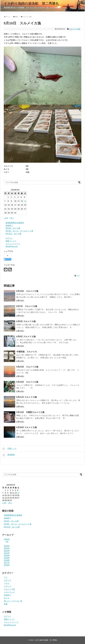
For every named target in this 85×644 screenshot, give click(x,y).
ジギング (8, 586)
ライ (78, 276)
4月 (7, 542)
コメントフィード (13, 244)
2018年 (7, 560)
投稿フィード (11, 241)
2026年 (7, 539)
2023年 (7, 551)
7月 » (12, 218)
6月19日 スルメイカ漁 (27, 291)
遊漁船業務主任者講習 (15, 223)
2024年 (7, 548)
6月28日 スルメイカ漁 (27, 427)
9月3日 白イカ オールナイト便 (19, 231)
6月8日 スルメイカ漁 (26, 337)
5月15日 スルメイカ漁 (27, 382)
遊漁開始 (8, 455)
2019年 (7, 558)
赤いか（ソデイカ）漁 (13, 601)
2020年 (7, 555)
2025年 (7, 546)
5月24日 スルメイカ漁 (27, 367)
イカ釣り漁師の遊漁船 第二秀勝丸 (31, 3)
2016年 (7, 565)
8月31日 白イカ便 (14, 234)
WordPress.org (12, 246)
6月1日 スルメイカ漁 (27, 306)
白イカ (7, 598)
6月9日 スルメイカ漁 (26, 321)
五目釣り (8, 595)
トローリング (9, 592)
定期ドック (9, 449)
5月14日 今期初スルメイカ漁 (30, 412)
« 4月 (6, 218)
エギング (8, 580)
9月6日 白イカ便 (13, 228)
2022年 (7, 553)
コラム (7, 583)
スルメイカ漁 (75, 29)
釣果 (6, 604)
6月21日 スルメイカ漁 (27, 397)
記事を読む (20, 300)
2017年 (7, 563)
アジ (6, 577)
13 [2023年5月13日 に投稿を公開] (25, 201)
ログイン (9, 238)
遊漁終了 (9, 225)
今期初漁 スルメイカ (27, 352)
